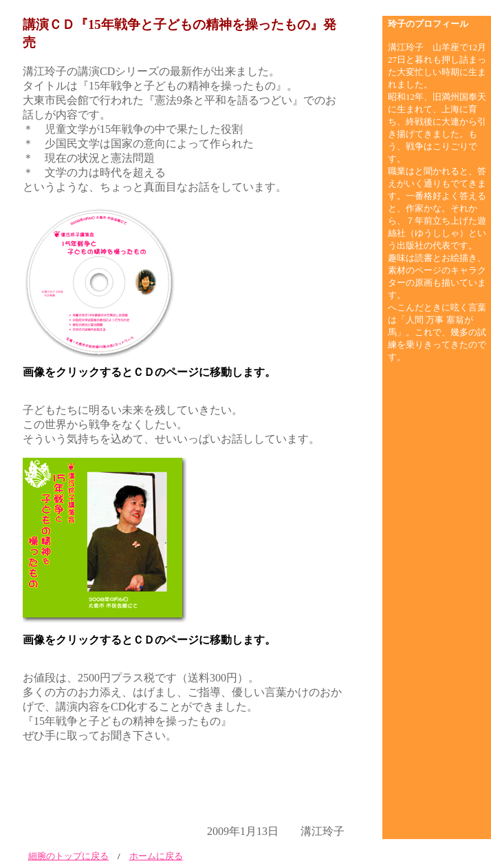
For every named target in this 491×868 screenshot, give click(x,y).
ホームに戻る (156, 856)
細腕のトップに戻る (68, 856)
